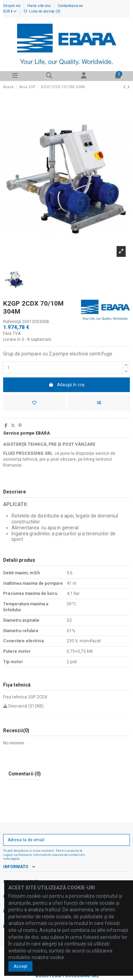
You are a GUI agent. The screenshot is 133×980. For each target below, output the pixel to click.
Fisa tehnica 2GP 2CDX (25, 697)
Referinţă (12, 322)
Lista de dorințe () (42, 11)
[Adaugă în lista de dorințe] (34, 403)
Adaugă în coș (66, 385)
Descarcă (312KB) (23, 706)
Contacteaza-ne (70, 6)
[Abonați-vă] (123, 840)
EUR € (10, 11)
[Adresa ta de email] (60, 840)
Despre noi (12, 6)
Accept (20, 966)
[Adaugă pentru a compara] (99, 403)
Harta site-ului (40, 6)
